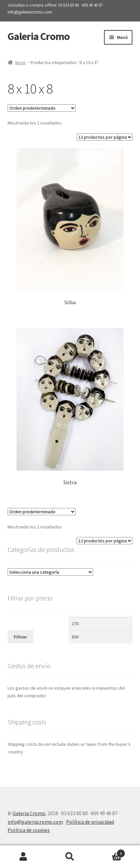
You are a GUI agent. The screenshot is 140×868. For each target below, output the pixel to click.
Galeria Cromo (39, 36)
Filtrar (20, 637)
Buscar (70, 857)
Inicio (20, 62)
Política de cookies (29, 830)
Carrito (109, 852)
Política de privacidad (90, 822)
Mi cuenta (23, 857)
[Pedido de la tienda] (42, 108)
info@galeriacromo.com (30, 12)
